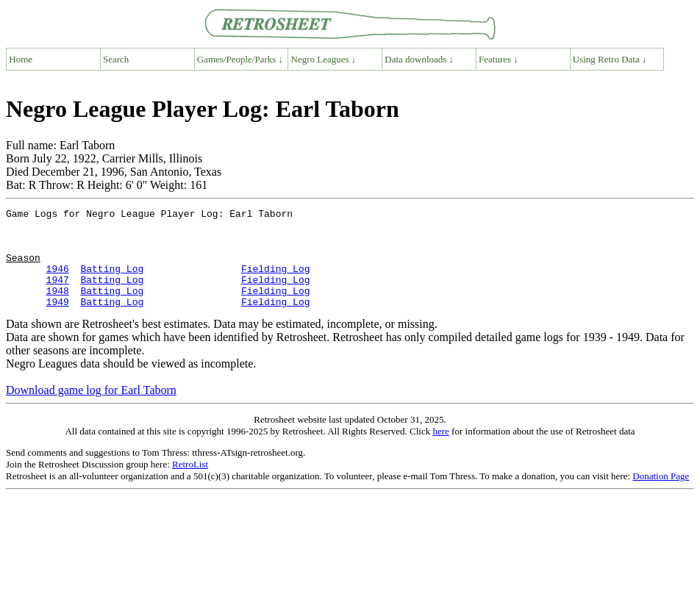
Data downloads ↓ (419, 59)
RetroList (190, 484)
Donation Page (661, 496)
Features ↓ (499, 59)
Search (116, 59)
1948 (58, 308)
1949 (58, 321)
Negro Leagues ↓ (324, 59)
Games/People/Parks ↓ (240, 59)
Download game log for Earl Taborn (91, 410)
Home (21, 59)
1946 (58, 282)
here (440, 451)
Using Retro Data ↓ (610, 59)
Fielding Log (276, 282)
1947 (58, 295)
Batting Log (112, 282)
